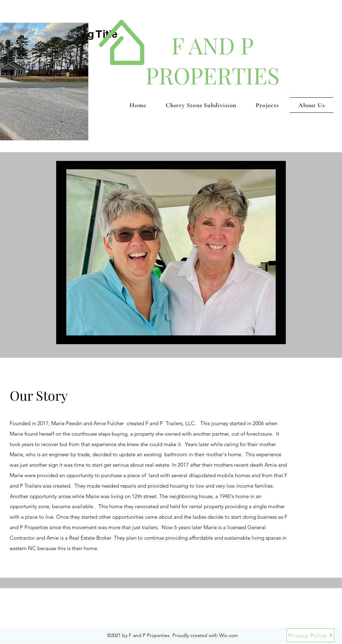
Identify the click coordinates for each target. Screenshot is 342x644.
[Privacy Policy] (310, 635)
